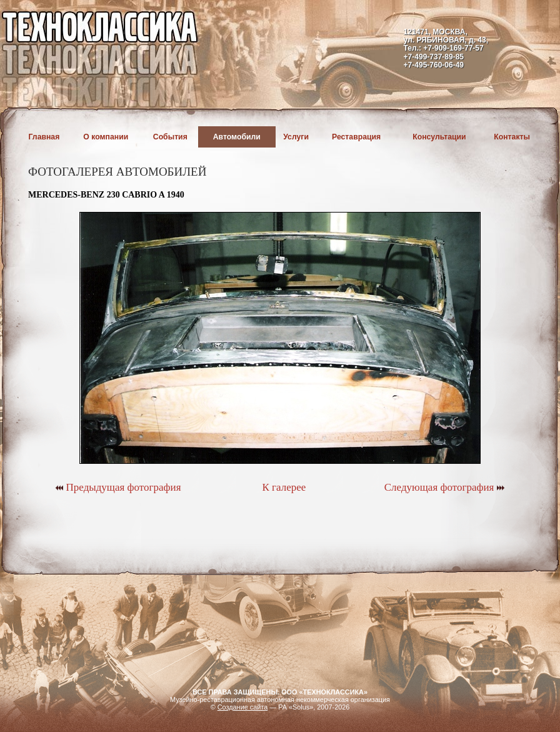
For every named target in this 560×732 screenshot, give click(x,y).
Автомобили (237, 137)
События (170, 137)
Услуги (296, 137)
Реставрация (356, 137)
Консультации (439, 137)
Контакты (512, 137)
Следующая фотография (445, 487)
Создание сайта (243, 707)
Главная (44, 137)
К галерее (284, 487)
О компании (106, 137)
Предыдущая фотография (118, 487)
